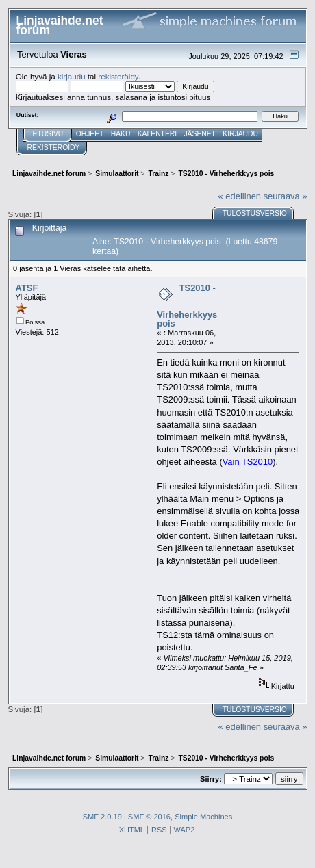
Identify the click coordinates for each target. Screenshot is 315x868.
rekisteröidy (118, 76)
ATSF (27, 288)
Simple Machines (203, 817)
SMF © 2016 (149, 817)
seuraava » (286, 196)
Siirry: (211, 779)
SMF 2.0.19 (102, 817)
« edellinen (240, 196)
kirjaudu (72, 76)
